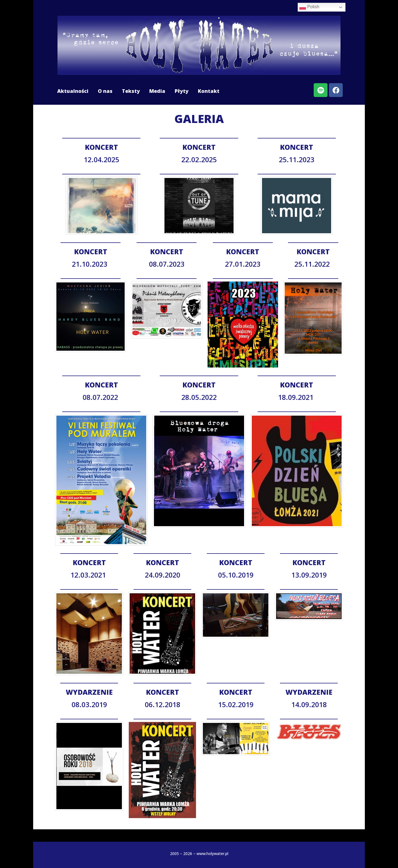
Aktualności (73, 91)
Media (157, 91)
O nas (105, 91)
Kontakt (209, 91)
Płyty (182, 91)
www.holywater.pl (212, 853)
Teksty (131, 91)
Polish (309, 7)
